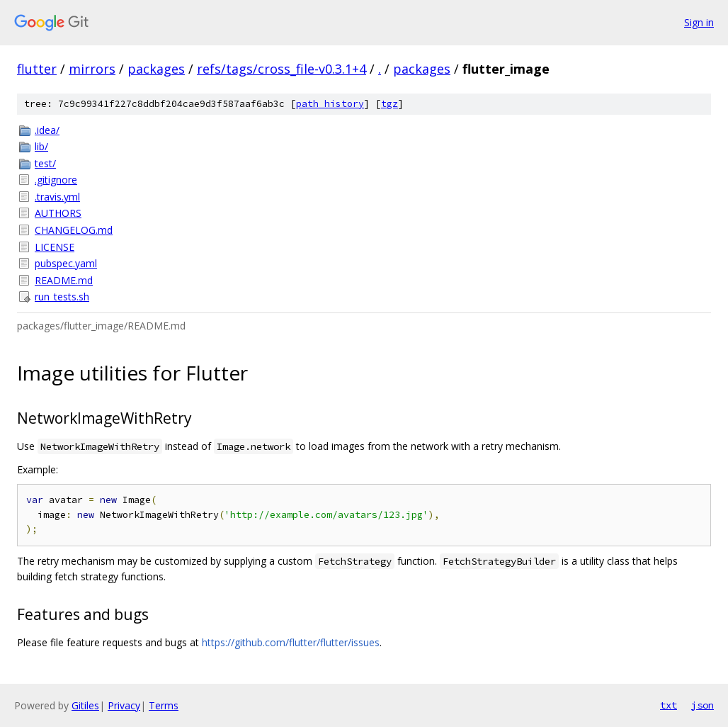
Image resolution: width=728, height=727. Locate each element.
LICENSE (55, 247)
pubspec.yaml (66, 263)
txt (669, 705)
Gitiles (85, 705)
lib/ (41, 146)
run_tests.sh (62, 297)
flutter (37, 69)
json (703, 705)
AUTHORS (58, 213)
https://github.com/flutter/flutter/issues (291, 642)
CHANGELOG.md (74, 230)
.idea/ (47, 130)
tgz (389, 104)
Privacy (124, 705)
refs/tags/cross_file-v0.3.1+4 (281, 69)
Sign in (699, 22)
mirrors (92, 69)
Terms (164, 705)
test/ (45, 163)
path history (330, 104)
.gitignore (56, 180)
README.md (64, 280)
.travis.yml (57, 197)
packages (156, 69)
